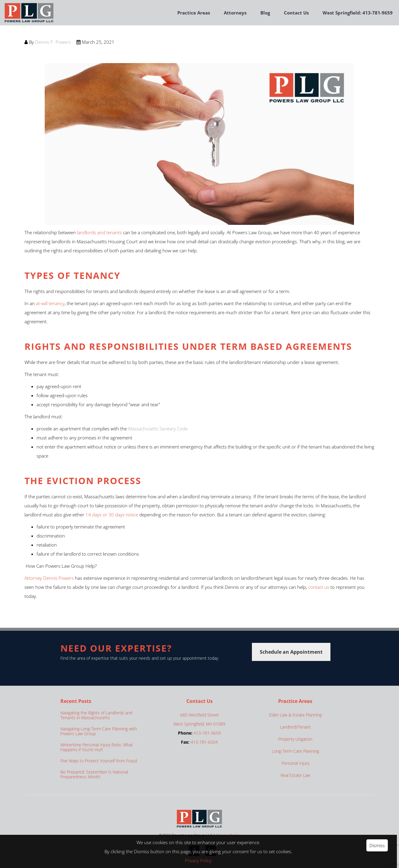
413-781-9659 (207, 733)
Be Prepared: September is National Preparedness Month (94, 774)
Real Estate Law (295, 775)
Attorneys (235, 13)
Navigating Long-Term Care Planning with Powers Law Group (99, 731)
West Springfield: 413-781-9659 (358, 13)
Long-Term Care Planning (295, 751)
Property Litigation (295, 739)
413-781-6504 (204, 742)
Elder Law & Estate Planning (295, 715)
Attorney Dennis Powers (49, 578)
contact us (319, 587)
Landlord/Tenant (295, 727)
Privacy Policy (199, 860)
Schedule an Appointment (291, 652)
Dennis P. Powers (53, 42)
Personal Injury (295, 763)
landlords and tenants (99, 232)
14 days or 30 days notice (111, 515)
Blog (265, 13)
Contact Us (296, 13)
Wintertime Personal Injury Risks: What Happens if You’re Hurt (97, 747)
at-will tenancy (50, 303)
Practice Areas (194, 13)
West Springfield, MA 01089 (199, 724)
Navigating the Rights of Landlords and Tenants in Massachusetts (96, 715)
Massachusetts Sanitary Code (158, 429)
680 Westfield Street (199, 715)
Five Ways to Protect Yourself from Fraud (99, 761)
